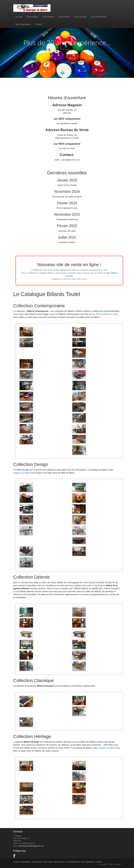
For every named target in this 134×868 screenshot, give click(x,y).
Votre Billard (48, 17)
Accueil (19, 17)
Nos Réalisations (99, 17)
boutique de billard (106, 748)
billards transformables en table (103, 314)
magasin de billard (22, 473)
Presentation (33, 17)
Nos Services (81, 17)
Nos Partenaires (23, 24)
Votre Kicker (64, 17)
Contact (39, 24)
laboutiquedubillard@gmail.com (31, 846)
